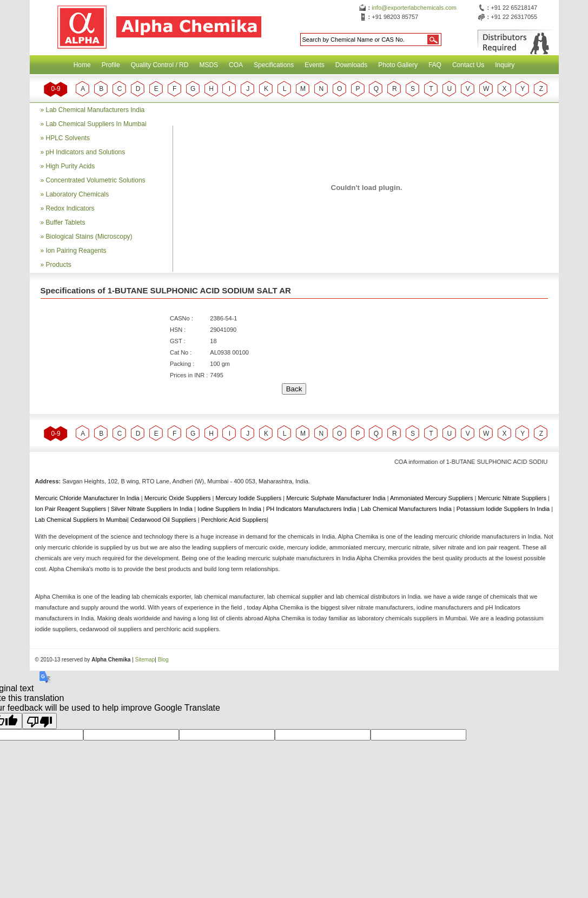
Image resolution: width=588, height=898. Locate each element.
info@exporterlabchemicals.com (414, 8)
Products (59, 265)
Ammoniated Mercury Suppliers (432, 498)
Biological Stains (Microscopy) (89, 237)
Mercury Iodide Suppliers (250, 498)
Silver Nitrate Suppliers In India (153, 509)
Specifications (274, 65)
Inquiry (505, 65)
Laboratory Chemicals (78, 194)
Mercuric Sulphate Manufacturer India (336, 498)
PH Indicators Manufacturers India (312, 509)
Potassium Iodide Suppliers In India (504, 509)
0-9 (55, 89)
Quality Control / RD (160, 65)
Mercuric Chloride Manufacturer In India (88, 498)
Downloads (351, 65)
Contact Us (468, 65)
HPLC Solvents (68, 138)
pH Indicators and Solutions (86, 152)
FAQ (435, 65)
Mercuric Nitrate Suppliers (513, 498)
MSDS (209, 65)
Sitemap (145, 660)
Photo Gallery (398, 65)
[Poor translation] (39, 721)
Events (315, 65)
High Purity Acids (71, 166)
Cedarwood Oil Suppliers (164, 520)
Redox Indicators (70, 208)
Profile (111, 65)
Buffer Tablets (66, 222)
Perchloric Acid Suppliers (234, 520)
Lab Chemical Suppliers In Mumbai (96, 124)
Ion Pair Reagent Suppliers (72, 509)
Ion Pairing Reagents (76, 251)
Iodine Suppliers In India (230, 509)
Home (82, 65)
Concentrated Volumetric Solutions (96, 180)
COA (236, 65)
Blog (163, 660)
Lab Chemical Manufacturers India (95, 110)
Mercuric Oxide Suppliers (178, 498)
